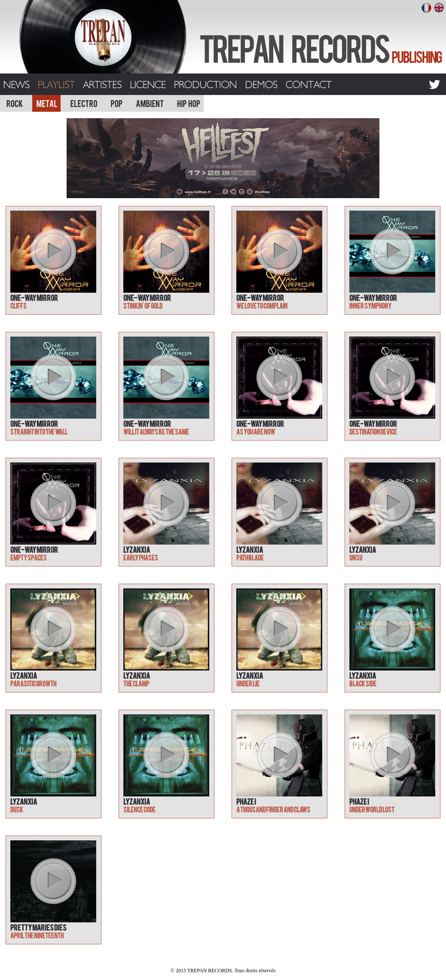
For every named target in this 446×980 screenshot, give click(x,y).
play (53, 251)
